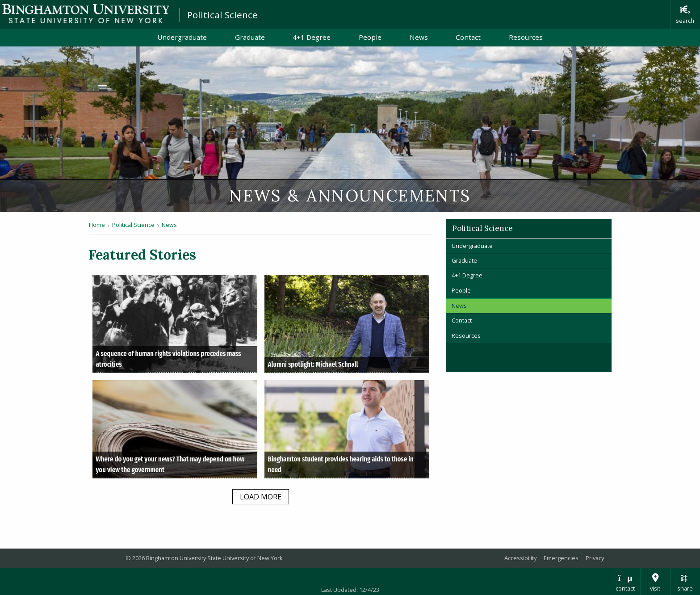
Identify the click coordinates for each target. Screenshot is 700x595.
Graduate (250, 37)
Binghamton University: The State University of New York (86, 14)
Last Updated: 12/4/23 (350, 590)
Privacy (595, 558)
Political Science (222, 15)
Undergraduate (182, 37)
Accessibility (520, 558)
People (370, 37)
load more (261, 497)
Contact (468, 37)
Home (97, 225)
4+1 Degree (312, 37)
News (419, 37)
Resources (526, 37)
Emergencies (561, 558)
